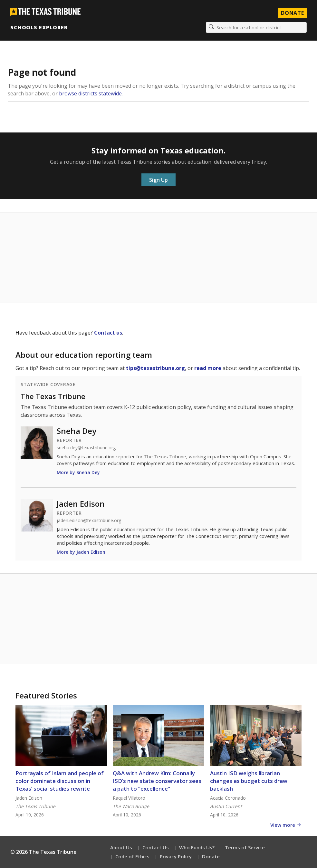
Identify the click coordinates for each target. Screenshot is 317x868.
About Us (121, 847)
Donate (211, 856)
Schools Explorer (39, 27)
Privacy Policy (176, 856)
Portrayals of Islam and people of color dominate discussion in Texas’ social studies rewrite (60, 781)
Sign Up (158, 180)
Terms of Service (245, 847)
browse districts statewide (90, 93)
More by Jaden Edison (81, 552)
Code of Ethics (132, 856)
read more (208, 368)
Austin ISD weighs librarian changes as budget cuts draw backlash (249, 781)
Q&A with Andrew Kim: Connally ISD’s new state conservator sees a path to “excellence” (157, 781)
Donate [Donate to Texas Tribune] (293, 13)
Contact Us (156, 847)
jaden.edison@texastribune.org (89, 521)
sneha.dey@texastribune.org (86, 448)
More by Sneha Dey (78, 472)
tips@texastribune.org (155, 368)
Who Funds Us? (197, 847)
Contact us (108, 333)
